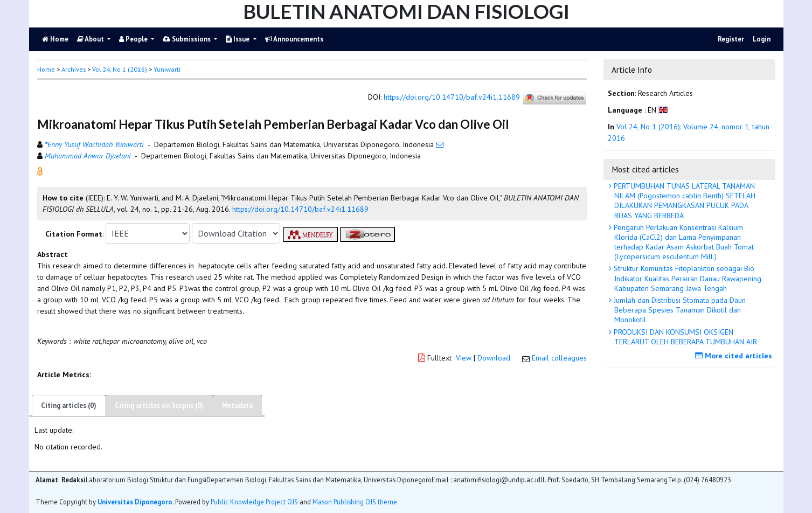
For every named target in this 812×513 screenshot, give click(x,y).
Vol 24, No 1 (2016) (120, 69)
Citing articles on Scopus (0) (159, 405)
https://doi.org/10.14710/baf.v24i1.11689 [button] (300, 209)
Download (494, 358)
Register (731, 39)
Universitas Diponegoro (135, 502)
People (134, 39)
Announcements (294, 39)
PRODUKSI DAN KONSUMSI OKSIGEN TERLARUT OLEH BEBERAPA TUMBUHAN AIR (684, 337)
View (464, 358)
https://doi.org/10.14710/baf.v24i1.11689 (452, 98)
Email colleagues (559, 358)
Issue (238, 39)
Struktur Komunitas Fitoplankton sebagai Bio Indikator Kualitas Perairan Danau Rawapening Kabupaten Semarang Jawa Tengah (686, 278)
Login (762, 39)
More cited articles (735, 356)
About (91, 39)
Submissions (188, 39)
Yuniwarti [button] (167, 69)
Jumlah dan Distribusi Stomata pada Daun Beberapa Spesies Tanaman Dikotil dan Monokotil (679, 310)
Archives (74, 69)
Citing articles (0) (69, 405)
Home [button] (46, 69)
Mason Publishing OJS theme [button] (355, 502)
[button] (40, 171)
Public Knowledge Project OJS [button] (254, 502)
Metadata (237, 405)
